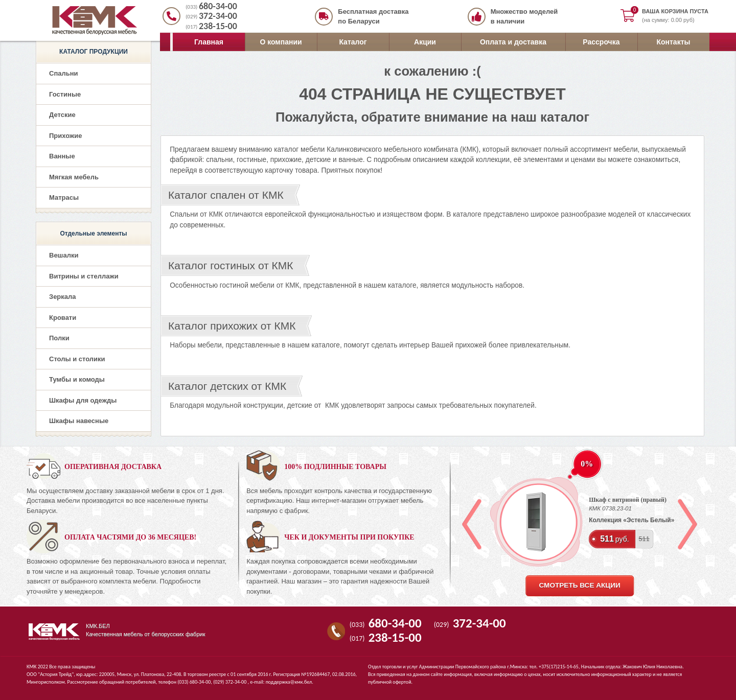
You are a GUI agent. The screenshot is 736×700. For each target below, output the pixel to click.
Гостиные (65, 94)
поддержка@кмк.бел (289, 682)
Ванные (62, 156)
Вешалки (64, 255)
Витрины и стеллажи (84, 276)
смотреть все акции (579, 585)
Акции (425, 42)
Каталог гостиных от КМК (231, 265)
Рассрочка (601, 42)
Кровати (63, 318)
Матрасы (64, 197)
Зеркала (63, 297)
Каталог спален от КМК (226, 195)
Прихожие (65, 136)
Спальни (64, 73)
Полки (59, 338)
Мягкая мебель (74, 177)
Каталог (353, 42)
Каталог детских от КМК (227, 386)
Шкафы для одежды (83, 400)
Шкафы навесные (79, 421)
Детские (62, 115)
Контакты (673, 42)
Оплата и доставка (513, 42)
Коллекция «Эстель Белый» (631, 520)
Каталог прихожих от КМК (232, 326)
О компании (281, 42)
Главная (209, 42)
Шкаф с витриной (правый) (628, 500)
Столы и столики (77, 359)
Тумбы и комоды (77, 379)
